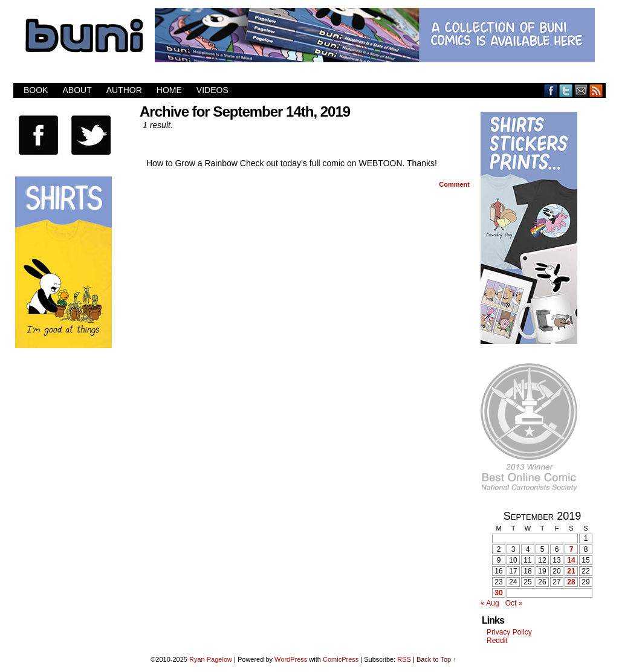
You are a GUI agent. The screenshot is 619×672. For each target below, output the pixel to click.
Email (581, 90)
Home (169, 90)
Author (124, 90)
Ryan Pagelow (211, 659)
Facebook (551, 90)
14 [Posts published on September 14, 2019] (571, 560)
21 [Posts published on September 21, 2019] (571, 571)
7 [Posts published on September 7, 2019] (572, 549)
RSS (596, 90)
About (77, 90)
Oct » (514, 603)
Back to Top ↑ (436, 659)
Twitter (566, 90)
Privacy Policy (509, 632)
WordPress (291, 659)
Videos (212, 90)
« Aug (490, 603)
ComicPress (341, 659)
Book (36, 90)
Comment (454, 184)
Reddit (497, 641)
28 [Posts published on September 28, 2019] (571, 582)
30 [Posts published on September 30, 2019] (498, 593)
